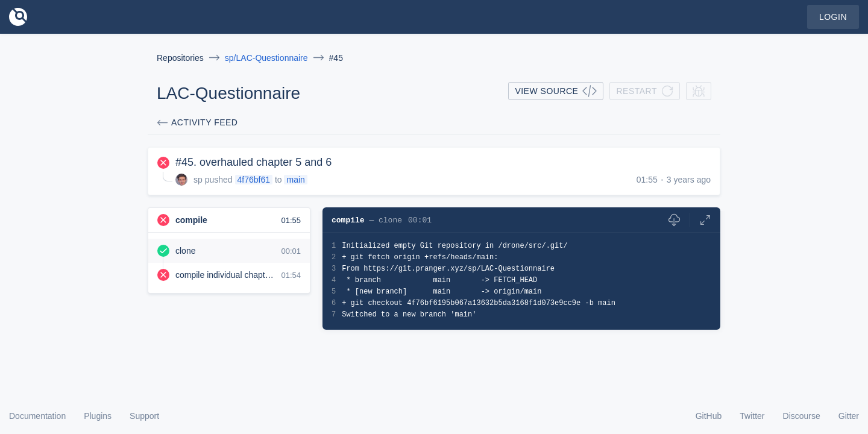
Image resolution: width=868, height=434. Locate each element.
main (295, 180)
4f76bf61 (254, 180)
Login (833, 17)
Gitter (849, 416)
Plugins (98, 416)
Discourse (802, 416)
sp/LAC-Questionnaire (266, 58)
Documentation (37, 416)
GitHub (709, 416)
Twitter (752, 416)
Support (144, 416)
